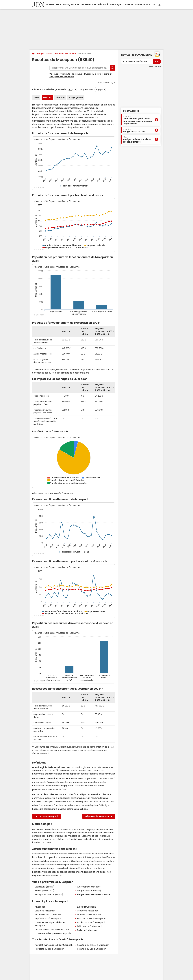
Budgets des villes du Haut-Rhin (93, 894)
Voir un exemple (155, 66)
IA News (50, 5)
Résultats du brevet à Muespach (93, 945)
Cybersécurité (100, 5)
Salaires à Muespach (45, 911)
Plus (147, 4)
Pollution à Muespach (88, 930)
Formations (131, 111)
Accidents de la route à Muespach (52, 929)
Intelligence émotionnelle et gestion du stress (137, 140)
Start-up (86, 5)
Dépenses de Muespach (99, 816)
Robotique (115, 5)
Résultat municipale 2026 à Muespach (54, 945)
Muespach (71, 54)
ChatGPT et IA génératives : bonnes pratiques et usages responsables (137, 120)
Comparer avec (86, 89)
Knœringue (77, 74)
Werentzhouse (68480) (89, 887)
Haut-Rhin (59, 54)
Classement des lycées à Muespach (53, 933)
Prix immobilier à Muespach (48, 915)
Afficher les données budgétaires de (49, 89)
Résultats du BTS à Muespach (92, 949)
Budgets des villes (45, 54)
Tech (59, 5)
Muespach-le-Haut (93, 74)
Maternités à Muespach (89, 915)
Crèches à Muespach (88, 911)
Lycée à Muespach (86, 907)
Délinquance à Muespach (90, 926)
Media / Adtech (71, 5)
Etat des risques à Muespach (91, 918)
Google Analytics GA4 (134, 130)
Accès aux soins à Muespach (91, 922)
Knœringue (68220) (45, 891)
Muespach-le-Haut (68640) (49, 894)
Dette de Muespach (47, 816)
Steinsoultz (65, 74)
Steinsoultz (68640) (45, 887)
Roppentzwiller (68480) (89, 891)
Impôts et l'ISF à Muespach (48, 918)
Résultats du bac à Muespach (49, 949)
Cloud (126, 5)
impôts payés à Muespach (61, 493)
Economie (137, 5)
